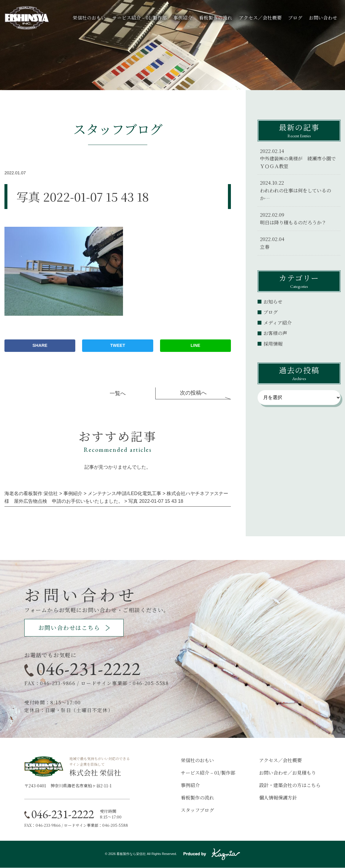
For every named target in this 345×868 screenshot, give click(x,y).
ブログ (295, 18)
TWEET (118, 345)
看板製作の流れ (215, 18)
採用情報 (273, 344)
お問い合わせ (323, 18)
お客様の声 (275, 333)
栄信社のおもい (89, 18)
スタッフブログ (197, 810)
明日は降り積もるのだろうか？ (293, 222)
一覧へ (118, 393)
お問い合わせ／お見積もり (287, 773)
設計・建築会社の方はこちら (290, 785)
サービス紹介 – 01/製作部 (140, 18)
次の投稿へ (193, 393)
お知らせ (273, 302)
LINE (195, 345)
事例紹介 (183, 18)
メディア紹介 (278, 323)
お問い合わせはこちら (71, 628)
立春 (265, 247)
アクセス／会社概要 (260, 18)
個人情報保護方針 (278, 798)
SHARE (40, 345)
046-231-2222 (88, 669)
